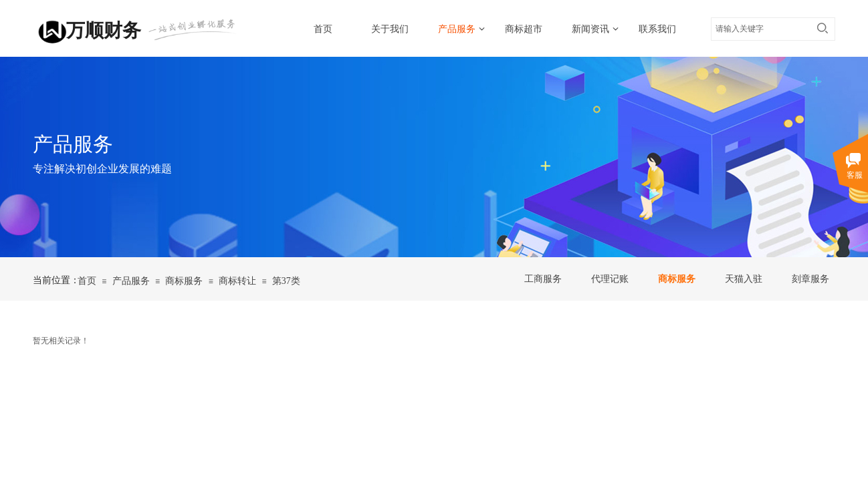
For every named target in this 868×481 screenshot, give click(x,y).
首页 (323, 29)
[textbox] (760, 29)
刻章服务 (810, 279)
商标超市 (524, 29)
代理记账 (610, 279)
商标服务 (677, 279)
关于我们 (390, 29)
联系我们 (657, 29)
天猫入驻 (744, 279)
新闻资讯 (590, 29)
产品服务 (457, 29)
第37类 (286, 281)
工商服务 (543, 279)
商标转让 (237, 281)
